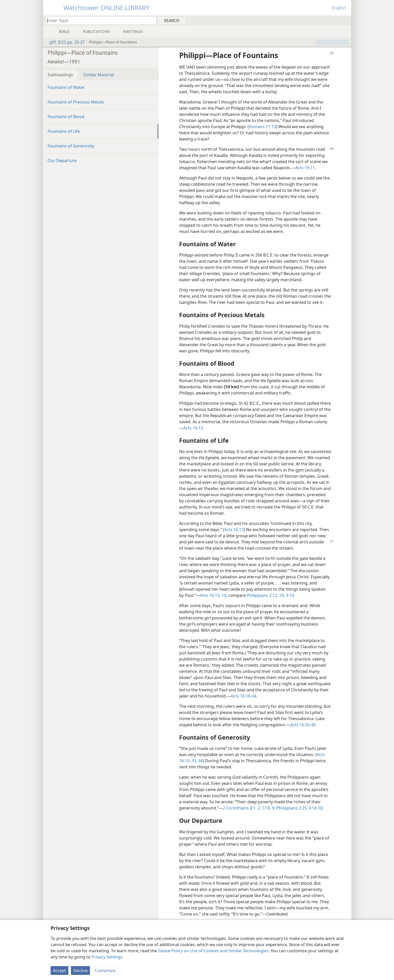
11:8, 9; (268, 808)
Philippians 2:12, (262, 595)
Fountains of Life (64, 131)
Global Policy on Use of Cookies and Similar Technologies (213, 951)
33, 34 (197, 761)
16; (281, 595)
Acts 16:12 (193, 428)
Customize (105, 970)
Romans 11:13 (262, 127)
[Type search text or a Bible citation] (98, 20)
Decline (80, 970)
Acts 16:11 (305, 168)
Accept (59, 970)
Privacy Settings (107, 957)
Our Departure (62, 161)
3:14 (289, 595)
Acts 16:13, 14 (213, 595)
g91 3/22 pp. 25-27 (65, 42)
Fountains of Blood (66, 117)
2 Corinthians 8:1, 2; (242, 808)
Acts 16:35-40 (303, 725)
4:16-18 (315, 808)
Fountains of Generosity (71, 146)
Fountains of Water (66, 87)
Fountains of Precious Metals (76, 102)
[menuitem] (346, 20)
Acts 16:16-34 (244, 696)
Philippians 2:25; (291, 808)
